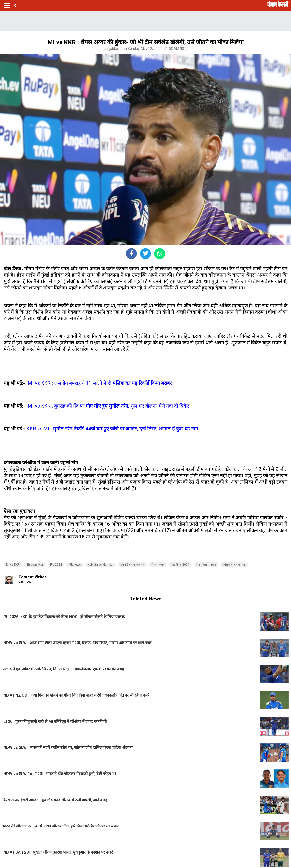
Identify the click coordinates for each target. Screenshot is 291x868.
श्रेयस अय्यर (158, 565)
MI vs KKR (13, 565)
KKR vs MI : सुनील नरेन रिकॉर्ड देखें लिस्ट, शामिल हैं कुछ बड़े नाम (112, 429)
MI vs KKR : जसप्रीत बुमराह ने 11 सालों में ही (100, 383)
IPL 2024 (56, 565)
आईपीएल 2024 (180, 565)
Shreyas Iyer (35, 565)
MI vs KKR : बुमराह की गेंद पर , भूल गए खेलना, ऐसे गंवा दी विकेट (109, 406)
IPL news (75, 565)
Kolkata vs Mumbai (101, 565)
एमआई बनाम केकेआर (132, 565)
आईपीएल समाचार (206, 565)
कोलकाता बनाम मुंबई (234, 565)
